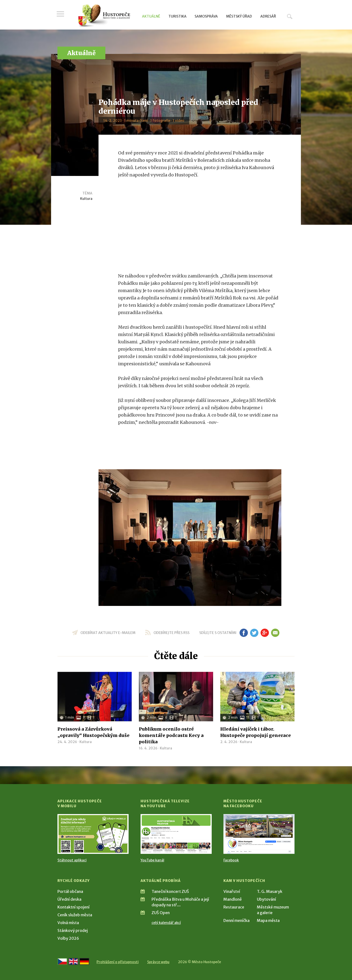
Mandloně (233, 899)
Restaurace (234, 907)
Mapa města (268, 920)
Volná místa (68, 923)
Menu (61, 15)
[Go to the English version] (73, 961)
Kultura (86, 199)
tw (254, 633)
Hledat (290, 16)
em (275, 633)
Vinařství (232, 891)
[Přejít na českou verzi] (62, 961)
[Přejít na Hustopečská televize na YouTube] (176, 834)
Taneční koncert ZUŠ (170, 891)
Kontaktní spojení (73, 907)
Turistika (177, 16)
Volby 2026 (68, 938)
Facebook (231, 860)
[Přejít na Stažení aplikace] (93, 834)
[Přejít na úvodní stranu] (104, 16)
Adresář (268, 16)
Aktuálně (151, 16)
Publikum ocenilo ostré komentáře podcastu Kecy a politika (171, 735)
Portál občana (70, 891)
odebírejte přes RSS (171, 633)
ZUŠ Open (161, 913)
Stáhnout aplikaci (72, 860)
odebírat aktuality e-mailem (108, 633)
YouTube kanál (152, 860)
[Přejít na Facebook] (259, 834)
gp (265, 633)
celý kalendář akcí (166, 923)
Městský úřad (239, 16)
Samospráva (206, 16)
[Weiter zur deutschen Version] (84, 961)
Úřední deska (69, 899)
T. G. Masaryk (270, 891)
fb (244, 633)
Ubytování (266, 899)
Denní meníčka (236, 920)
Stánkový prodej (73, 930)
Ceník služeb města (75, 915)
